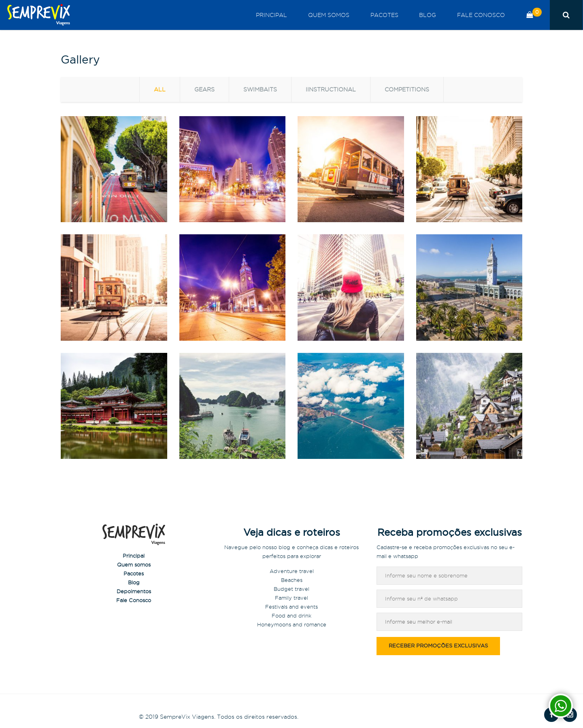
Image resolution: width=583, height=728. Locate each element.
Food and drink (291, 616)
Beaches (292, 580)
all (160, 89)
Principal (295, 15)
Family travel (291, 598)
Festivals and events (291, 607)
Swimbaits (260, 89)
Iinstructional (331, 89)
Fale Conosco (483, 15)
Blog (435, 15)
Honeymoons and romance (292, 624)
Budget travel (291, 589)
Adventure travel (292, 571)
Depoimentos (134, 591)
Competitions (407, 89)
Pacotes (397, 15)
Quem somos (347, 15)
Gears (204, 89)
